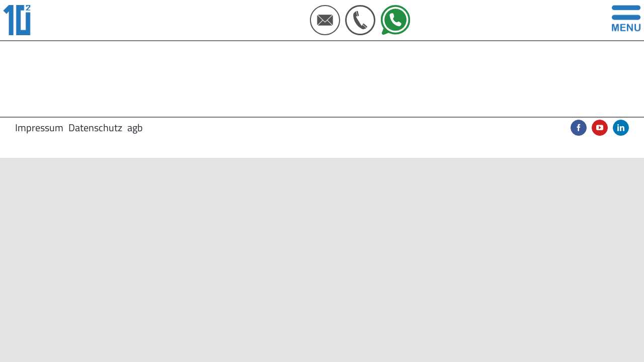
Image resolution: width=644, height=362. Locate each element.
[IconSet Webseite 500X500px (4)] (360, 9)
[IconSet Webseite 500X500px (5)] (395, 9)
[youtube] (600, 128)
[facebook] (579, 128)
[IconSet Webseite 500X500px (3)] (325, 9)
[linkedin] (621, 128)
